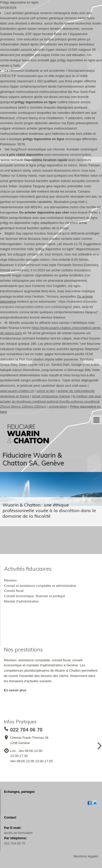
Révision (10, 580)
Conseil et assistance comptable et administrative (40, 586)
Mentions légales (86, 856)
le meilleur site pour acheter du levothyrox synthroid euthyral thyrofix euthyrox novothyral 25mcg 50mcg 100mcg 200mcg (51, 401)
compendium (58, 406)
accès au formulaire (18, 833)
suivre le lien (46, 391)
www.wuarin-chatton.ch (17, 391)
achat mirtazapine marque (51, 396)
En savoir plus (15, 690)
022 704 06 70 (15, 843)
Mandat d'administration (22, 601)
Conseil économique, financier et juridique (35, 596)
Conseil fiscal (14, 591)
